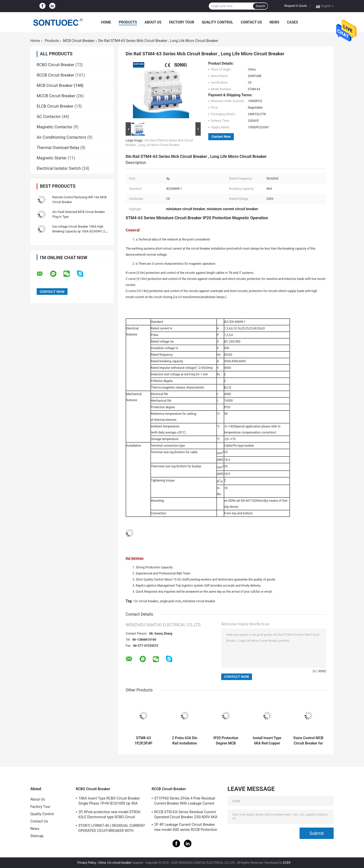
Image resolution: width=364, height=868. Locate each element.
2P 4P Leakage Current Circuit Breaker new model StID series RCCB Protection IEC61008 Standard (186, 828)
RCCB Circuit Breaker (55, 75)
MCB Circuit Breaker (79, 41)
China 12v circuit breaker (115, 863)
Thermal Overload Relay (58, 148)
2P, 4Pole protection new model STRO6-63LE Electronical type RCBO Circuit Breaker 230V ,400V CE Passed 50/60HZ (111, 815)
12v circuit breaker (146, 601)
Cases (292, 22)
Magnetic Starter (52, 158)
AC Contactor (49, 117)
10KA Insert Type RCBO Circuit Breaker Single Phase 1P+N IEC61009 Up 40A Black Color (109, 802)
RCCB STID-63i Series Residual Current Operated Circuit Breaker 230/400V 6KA (186, 814)
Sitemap (37, 836)
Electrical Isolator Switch (59, 168)
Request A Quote (296, 6)
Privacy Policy (87, 863)
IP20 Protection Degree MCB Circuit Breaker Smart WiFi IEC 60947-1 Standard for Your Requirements (226, 741)
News (274, 22)
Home (106, 22)
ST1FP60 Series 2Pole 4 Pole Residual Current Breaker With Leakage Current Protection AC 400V (185, 802)
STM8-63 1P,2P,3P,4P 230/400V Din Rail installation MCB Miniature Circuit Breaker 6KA (143, 741)
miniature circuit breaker (199, 601)
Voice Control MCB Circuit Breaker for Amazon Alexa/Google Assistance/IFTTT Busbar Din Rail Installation (308, 741)
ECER (287, 863)
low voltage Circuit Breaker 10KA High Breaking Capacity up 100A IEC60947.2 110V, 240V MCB (79, 231)
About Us (153, 22)
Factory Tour (182, 22)
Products (128, 22)
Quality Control (217, 22)
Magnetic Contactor (54, 127)
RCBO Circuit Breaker (55, 65)
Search (260, 6)
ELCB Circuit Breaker (55, 106)
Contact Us (251, 22)
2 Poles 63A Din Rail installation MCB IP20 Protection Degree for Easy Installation (185, 741)
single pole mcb (170, 601)
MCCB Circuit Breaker (56, 96)
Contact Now (221, 137)
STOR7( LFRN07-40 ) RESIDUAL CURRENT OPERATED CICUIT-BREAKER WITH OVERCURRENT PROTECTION (112, 829)
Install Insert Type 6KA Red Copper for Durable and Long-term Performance (267, 741)
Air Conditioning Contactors (61, 137)
